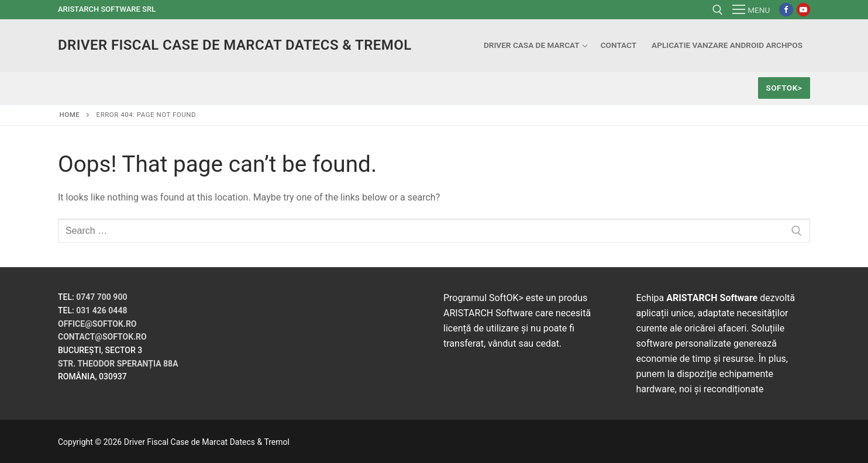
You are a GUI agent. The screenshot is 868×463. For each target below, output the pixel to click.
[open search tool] (718, 10)
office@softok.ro (97, 324)
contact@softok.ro (102, 337)
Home (70, 115)
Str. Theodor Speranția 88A (118, 364)
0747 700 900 (101, 297)
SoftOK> (784, 88)
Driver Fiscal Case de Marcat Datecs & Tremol (235, 45)
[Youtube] (803, 10)
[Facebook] (786, 10)
